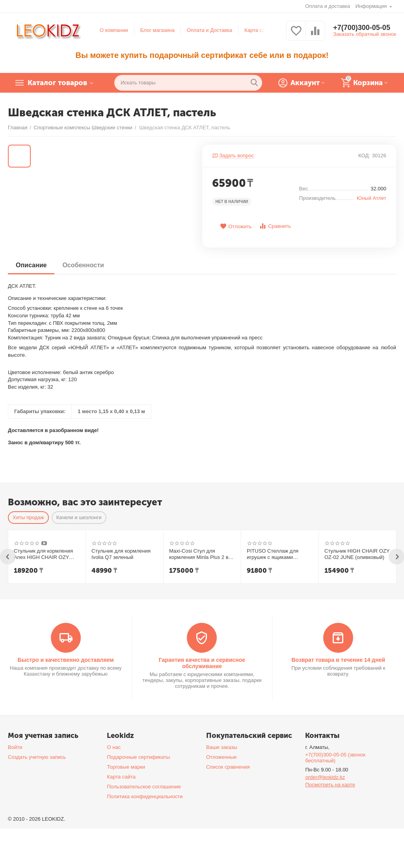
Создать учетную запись (37, 757)
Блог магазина (157, 30)
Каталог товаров (57, 83)
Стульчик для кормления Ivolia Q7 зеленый (121, 554)
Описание (31, 265)
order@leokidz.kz (325, 777)
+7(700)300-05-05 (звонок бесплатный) (335, 758)
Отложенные (222, 757)
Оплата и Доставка (209, 30)
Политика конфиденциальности (145, 796)
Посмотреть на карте (330, 785)
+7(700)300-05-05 (362, 28)
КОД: (364, 156)
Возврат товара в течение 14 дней (338, 660)
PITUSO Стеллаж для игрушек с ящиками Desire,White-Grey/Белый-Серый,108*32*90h (277, 554)
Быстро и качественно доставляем (66, 660)
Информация (372, 6)
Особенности (83, 265)
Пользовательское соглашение (144, 787)
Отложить (236, 226)
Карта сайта (259, 30)
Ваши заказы (222, 747)
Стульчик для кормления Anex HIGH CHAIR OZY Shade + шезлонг (43, 554)
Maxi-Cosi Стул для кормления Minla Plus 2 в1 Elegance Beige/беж (200, 554)
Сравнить (275, 226)
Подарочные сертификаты (138, 757)
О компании (114, 30)
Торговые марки (126, 767)
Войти (15, 747)
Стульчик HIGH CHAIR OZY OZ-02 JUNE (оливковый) (357, 554)
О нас (114, 747)
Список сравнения (228, 767)
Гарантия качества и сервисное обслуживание (202, 663)
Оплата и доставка (328, 6)
